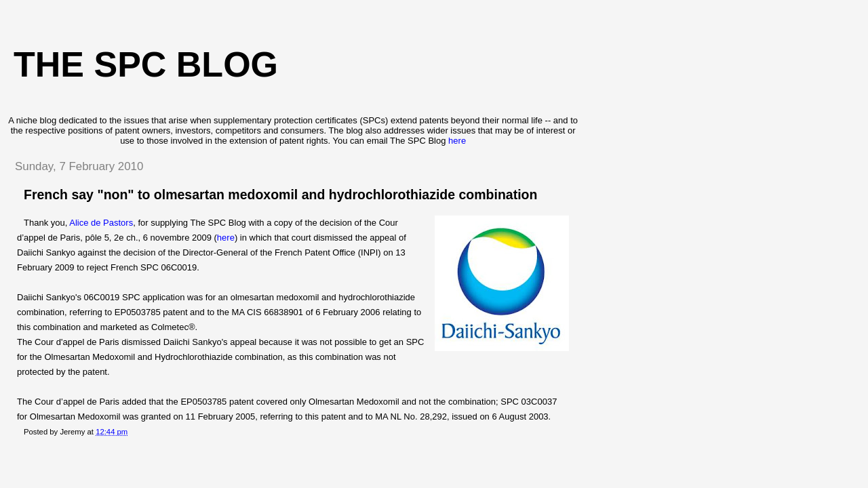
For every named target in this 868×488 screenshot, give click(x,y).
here (457, 141)
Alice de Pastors (101, 223)
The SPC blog (146, 64)
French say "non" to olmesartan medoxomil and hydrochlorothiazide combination (280, 195)
